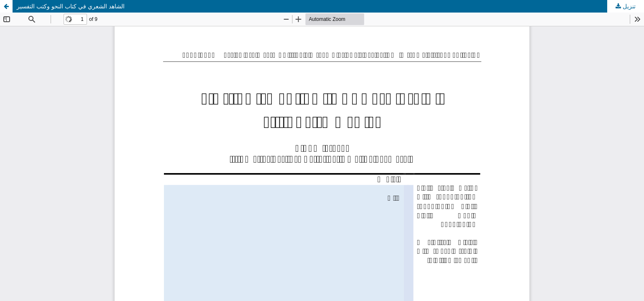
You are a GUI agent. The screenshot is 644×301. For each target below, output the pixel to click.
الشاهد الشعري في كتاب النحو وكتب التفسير (71, 6)
